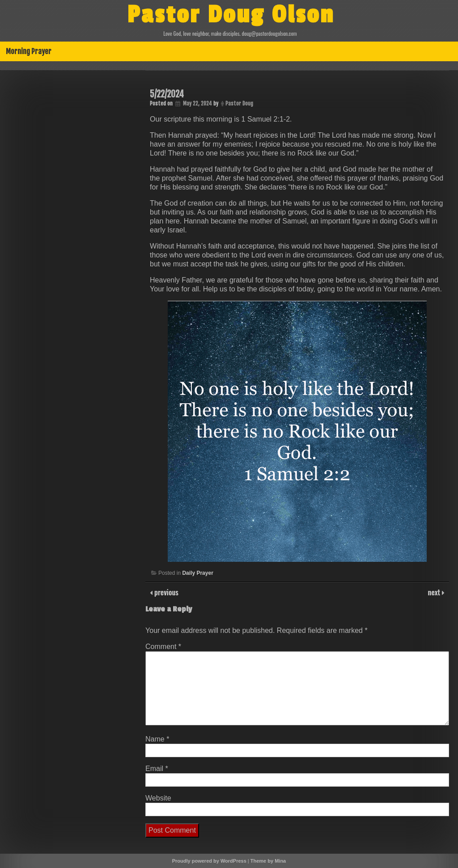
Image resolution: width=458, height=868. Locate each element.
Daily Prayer (197, 573)
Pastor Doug (239, 103)
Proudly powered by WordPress (209, 861)
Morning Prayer (29, 51)
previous (165, 592)
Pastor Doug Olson (231, 15)
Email (157, 769)
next (435, 592)
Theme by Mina (268, 861)
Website (158, 798)
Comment (163, 647)
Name (157, 739)
